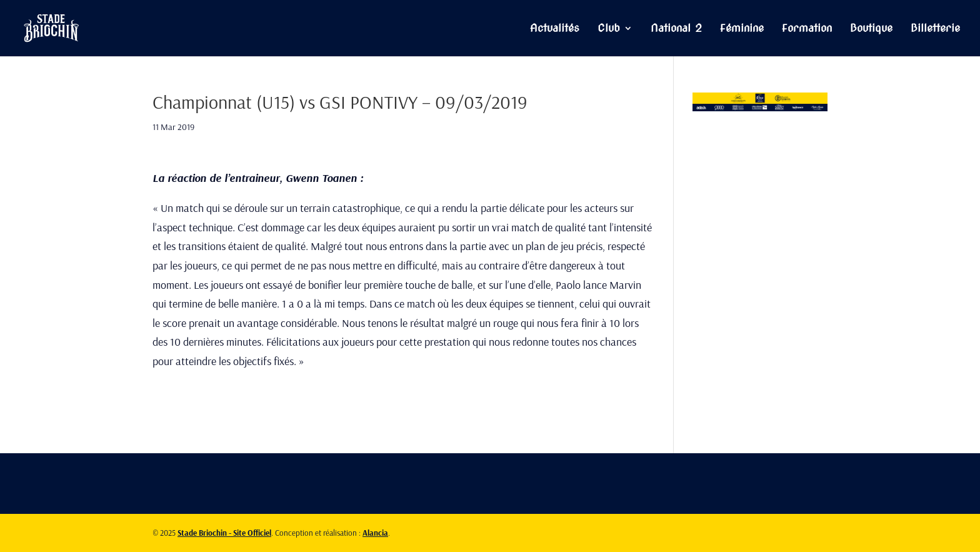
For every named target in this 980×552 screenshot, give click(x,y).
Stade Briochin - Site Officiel (224, 533)
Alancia (375, 533)
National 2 (676, 29)
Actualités (555, 29)
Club (609, 29)
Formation (807, 29)
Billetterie (935, 29)
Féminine (742, 29)
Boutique (871, 29)
